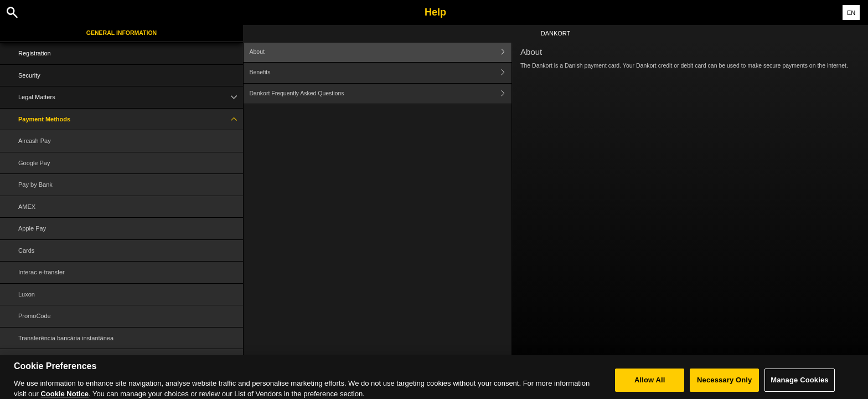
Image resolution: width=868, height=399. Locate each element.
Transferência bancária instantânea (66, 338)
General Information (122, 33)
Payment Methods (131, 119)
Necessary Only (724, 385)
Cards (26, 250)
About (381, 52)
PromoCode (35, 316)
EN (851, 13)
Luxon (27, 294)
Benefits (381, 73)
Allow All (650, 385)
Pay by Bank (35, 185)
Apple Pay (32, 228)
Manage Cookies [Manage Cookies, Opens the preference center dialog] (799, 385)
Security (29, 75)
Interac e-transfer (42, 272)
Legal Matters (131, 97)
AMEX (27, 207)
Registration (35, 53)
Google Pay (34, 163)
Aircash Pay (35, 141)
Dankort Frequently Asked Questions (381, 94)
